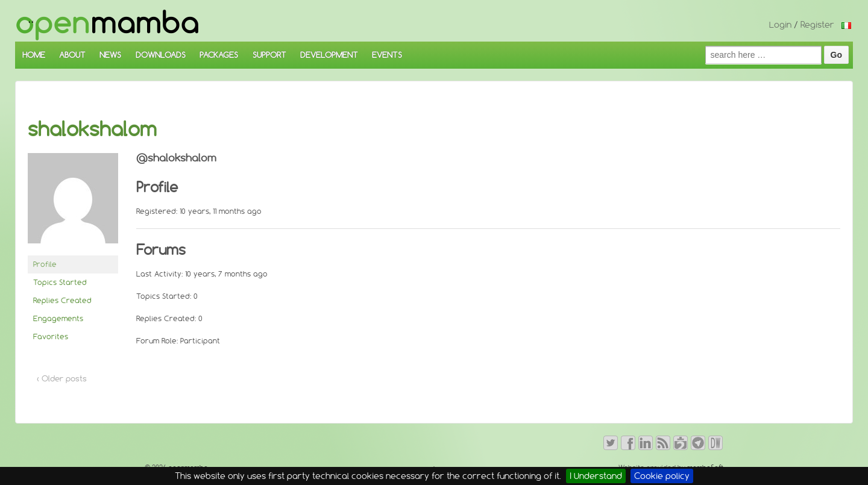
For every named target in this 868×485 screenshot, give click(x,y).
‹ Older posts (62, 378)
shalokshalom (92, 129)
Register (817, 25)
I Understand (596, 476)
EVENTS (387, 55)
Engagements (58, 318)
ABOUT (72, 55)
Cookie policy (662, 476)
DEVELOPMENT (329, 55)
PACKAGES (219, 55)
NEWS (110, 55)
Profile (45, 264)
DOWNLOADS (161, 55)
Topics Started (60, 282)
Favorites (51, 336)
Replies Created (62, 300)
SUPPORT (269, 55)
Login (780, 25)
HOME (34, 55)
